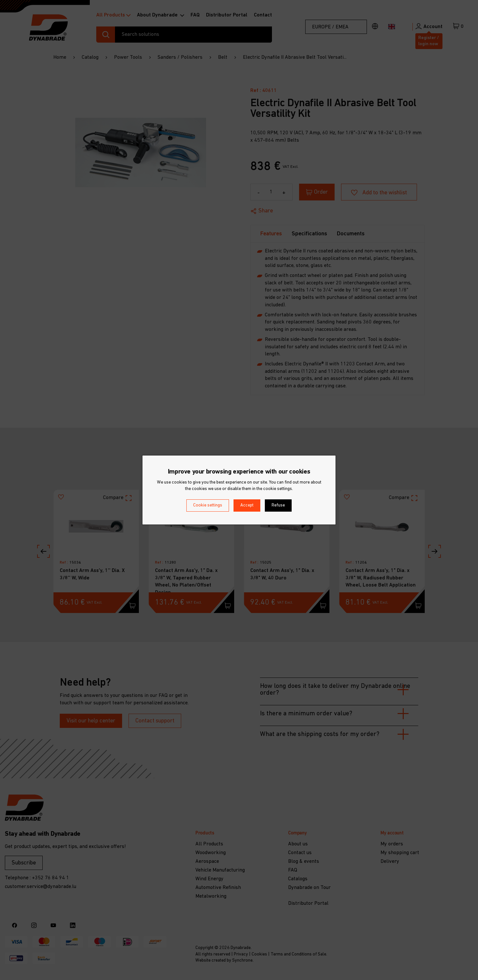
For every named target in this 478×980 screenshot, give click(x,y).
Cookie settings (208, 505)
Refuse (278, 505)
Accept (247, 505)
